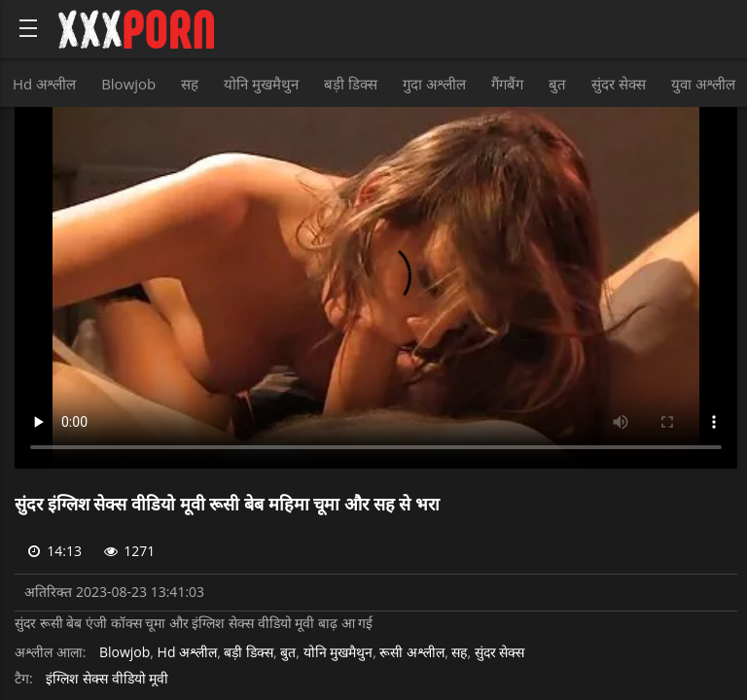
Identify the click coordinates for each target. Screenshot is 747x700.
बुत (557, 84)
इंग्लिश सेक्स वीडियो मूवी (107, 679)
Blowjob (128, 84)
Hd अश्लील (44, 84)
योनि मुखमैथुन (261, 84)
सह (190, 84)
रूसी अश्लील (412, 653)
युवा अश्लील (703, 84)
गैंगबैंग (507, 84)
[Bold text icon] (28, 28)
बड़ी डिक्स (351, 84)
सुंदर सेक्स (619, 84)
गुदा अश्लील (434, 84)
